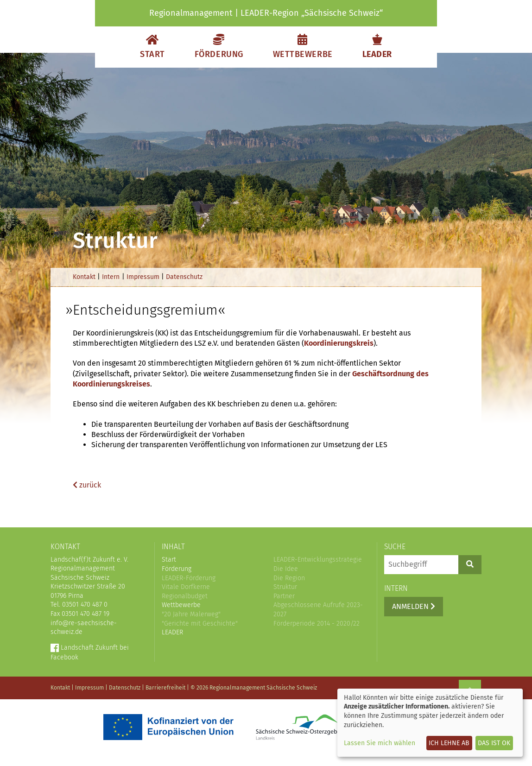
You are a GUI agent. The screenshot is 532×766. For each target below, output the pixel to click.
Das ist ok (494, 743)
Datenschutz (184, 277)
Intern (111, 277)
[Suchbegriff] (421, 564)
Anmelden (414, 606)
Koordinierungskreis (339, 343)
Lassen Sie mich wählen (380, 743)
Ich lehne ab (449, 743)
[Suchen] (470, 564)
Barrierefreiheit (165, 688)
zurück (87, 485)
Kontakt (84, 277)
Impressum (143, 277)
